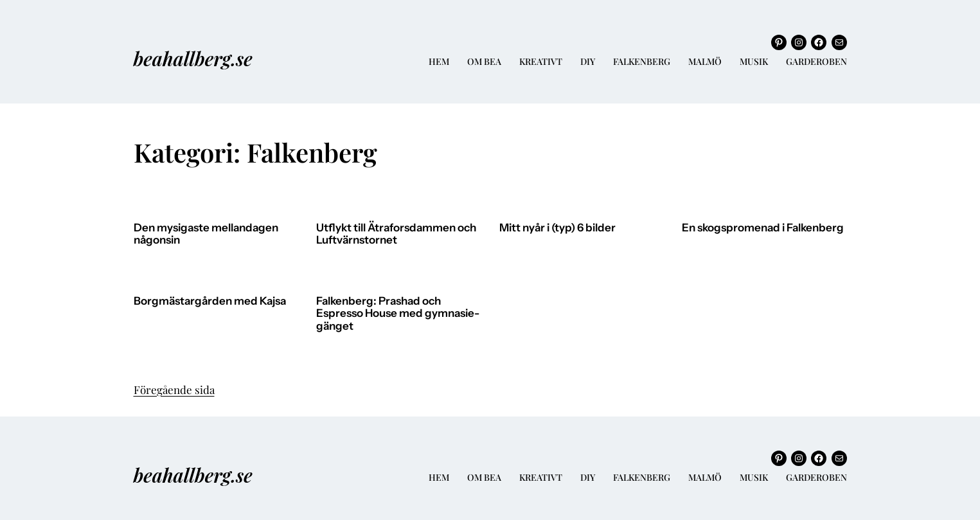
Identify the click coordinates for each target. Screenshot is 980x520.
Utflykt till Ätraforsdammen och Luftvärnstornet (396, 234)
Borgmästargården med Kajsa (210, 301)
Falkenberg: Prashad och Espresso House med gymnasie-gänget (398, 314)
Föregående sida (174, 390)
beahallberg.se (193, 58)
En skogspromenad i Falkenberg (763, 228)
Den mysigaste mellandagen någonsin (206, 234)
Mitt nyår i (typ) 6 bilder (557, 228)
